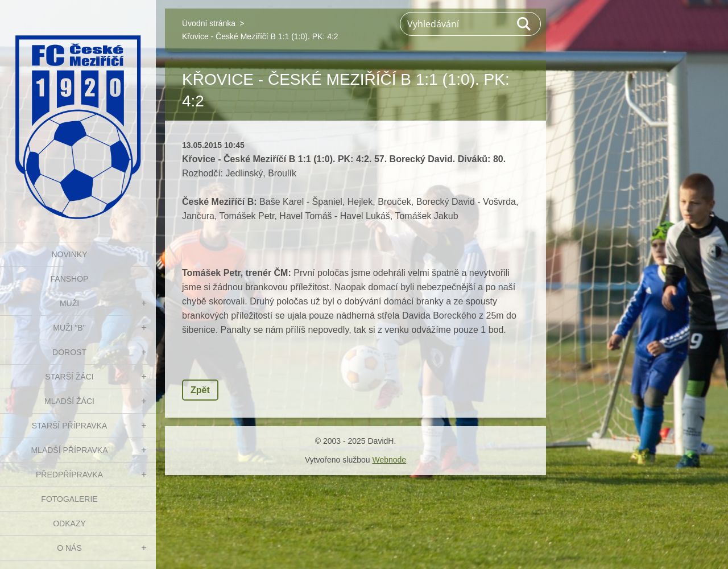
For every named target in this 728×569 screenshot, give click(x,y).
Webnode (389, 460)
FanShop (70, 279)
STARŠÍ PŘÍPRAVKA (70, 426)
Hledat (524, 24)
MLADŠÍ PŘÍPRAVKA (69, 450)
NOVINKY (69, 254)
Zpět (200, 390)
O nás (69, 548)
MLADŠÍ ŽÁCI (69, 401)
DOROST (69, 352)
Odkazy (69, 523)
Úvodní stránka (209, 23)
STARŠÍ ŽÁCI (69, 377)
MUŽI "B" (69, 328)
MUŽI (69, 303)
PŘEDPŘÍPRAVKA (69, 475)
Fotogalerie (69, 499)
